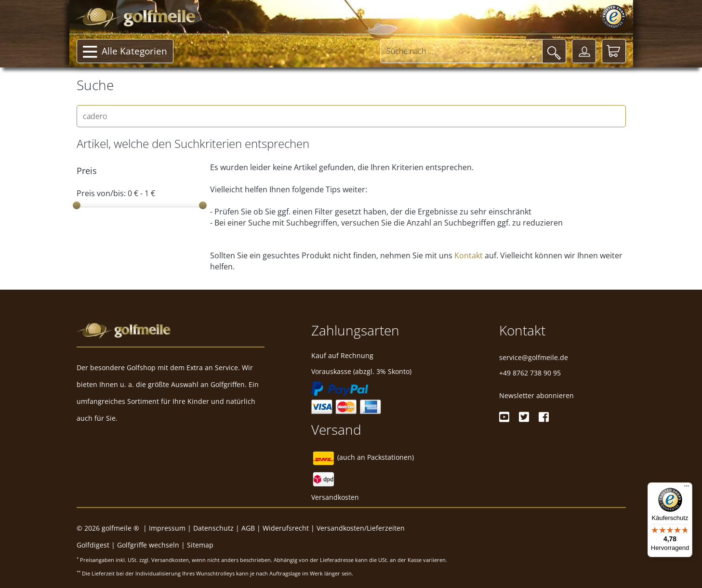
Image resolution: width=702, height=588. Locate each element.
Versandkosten (335, 497)
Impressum (167, 528)
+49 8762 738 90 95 (530, 373)
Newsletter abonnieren (536, 395)
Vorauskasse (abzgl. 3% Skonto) (361, 371)
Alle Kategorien (125, 52)
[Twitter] (524, 417)
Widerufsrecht (286, 528)
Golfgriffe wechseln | (152, 545)
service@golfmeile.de (534, 357)
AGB (248, 528)
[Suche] (554, 51)
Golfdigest (93, 545)
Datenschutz (213, 528)
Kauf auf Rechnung (342, 355)
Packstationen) (391, 457)
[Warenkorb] (614, 51)
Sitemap (200, 545)
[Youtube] (504, 417)
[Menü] (687, 488)
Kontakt (469, 255)
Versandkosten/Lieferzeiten (361, 528)
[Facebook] (544, 417)
